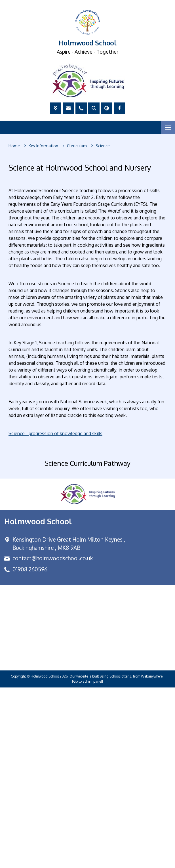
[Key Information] (43, 146)
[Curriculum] (77, 146)
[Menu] (168, 127)
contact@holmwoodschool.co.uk (53, 738)
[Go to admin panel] (87, 862)
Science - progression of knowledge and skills (55, 433)
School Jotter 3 (120, 857)
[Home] (14, 146)
